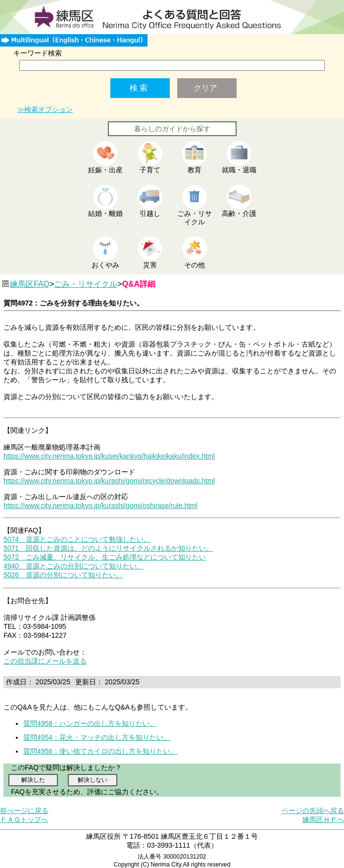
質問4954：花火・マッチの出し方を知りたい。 (97, 737)
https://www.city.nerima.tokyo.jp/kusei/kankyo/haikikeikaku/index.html (109, 456)
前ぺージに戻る (24, 811)
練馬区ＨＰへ (323, 819)
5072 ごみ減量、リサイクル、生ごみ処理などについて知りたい (105, 557)
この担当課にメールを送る (45, 661)
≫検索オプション (45, 109)
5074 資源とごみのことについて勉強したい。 (77, 539)
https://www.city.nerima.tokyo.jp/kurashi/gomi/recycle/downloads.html (109, 481)
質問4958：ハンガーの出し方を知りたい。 (90, 723)
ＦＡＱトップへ (24, 819)
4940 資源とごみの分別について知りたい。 (74, 566)
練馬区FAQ (30, 284)
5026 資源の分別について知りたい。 (63, 575)
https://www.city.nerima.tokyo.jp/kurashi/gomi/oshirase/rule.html (100, 506)
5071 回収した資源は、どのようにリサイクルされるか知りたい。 (108, 548)
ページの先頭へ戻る (313, 811)
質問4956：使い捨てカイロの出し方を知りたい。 (100, 751)
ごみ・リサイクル (86, 284)
